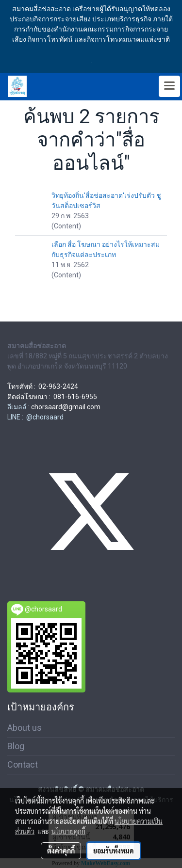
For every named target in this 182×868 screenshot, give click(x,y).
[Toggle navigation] (169, 86)
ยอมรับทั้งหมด (114, 851)
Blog (16, 746)
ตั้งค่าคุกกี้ (61, 851)
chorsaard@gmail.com (66, 407)
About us (25, 728)
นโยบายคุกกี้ (68, 831)
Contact (23, 764)
